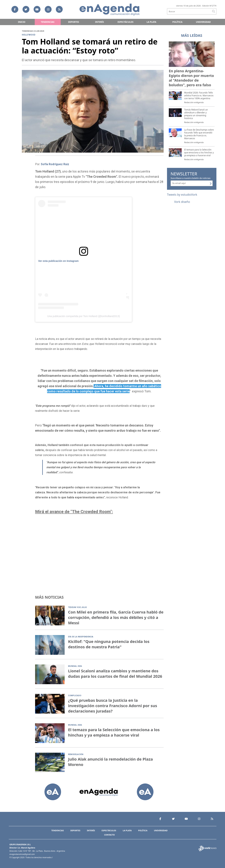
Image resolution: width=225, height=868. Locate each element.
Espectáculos (126, 22)
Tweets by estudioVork (182, 195)
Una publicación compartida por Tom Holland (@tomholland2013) (84, 316)
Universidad (203, 22)
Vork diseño (182, 202)
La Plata (151, 22)
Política (177, 22)
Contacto (109, 835)
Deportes (74, 22)
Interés (99, 22)
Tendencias (48, 22)
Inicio (22, 22)
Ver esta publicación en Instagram (58, 261)
